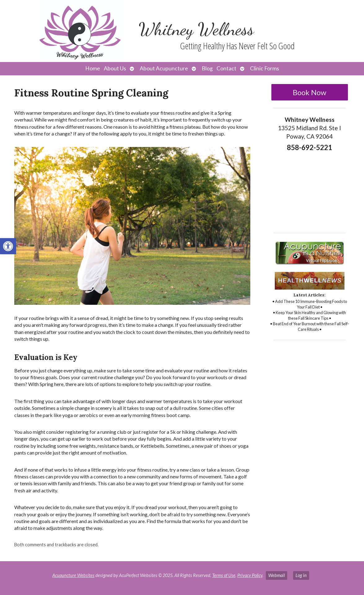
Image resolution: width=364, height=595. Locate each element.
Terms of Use (224, 575)
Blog (207, 68)
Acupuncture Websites (73, 575)
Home (93, 68)
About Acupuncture (164, 68)
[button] (8, 246)
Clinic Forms (265, 68)
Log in (301, 575)
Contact (226, 68)
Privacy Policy (250, 575)
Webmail (276, 575)
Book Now (309, 92)
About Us (115, 68)
